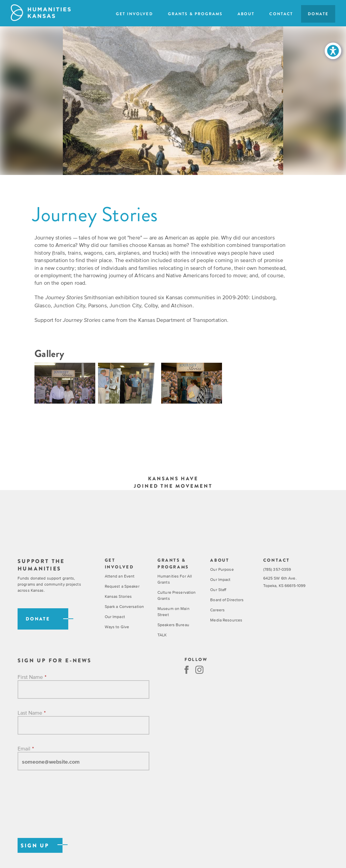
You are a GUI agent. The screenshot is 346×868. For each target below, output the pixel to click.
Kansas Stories (118, 596)
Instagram (199, 670)
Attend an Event (120, 576)
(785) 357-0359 (277, 569)
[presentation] (69, 811)
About (246, 14)
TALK (162, 635)
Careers (217, 610)
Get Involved (134, 14)
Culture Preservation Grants (177, 595)
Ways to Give (117, 627)
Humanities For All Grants (175, 579)
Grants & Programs (195, 14)
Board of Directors (227, 600)
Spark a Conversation (124, 607)
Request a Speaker (122, 586)
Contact (281, 14)
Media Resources (226, 620)
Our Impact (115, 617)
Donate (318, 14)
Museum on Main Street (174, 612)
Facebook (187, 670)
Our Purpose (222, 569)
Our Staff (218, 590)
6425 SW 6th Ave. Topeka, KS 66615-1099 (285, 582)
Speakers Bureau (173, 625)
